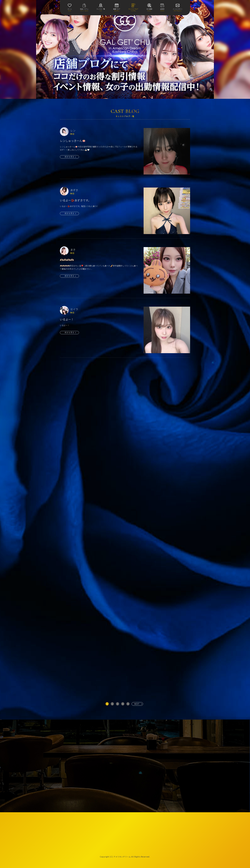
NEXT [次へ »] (137, 704)
